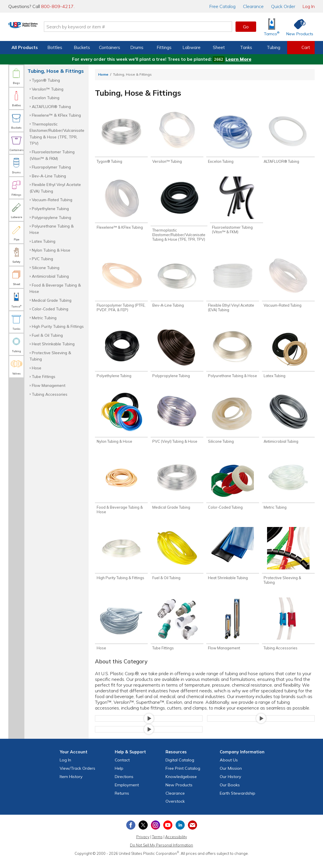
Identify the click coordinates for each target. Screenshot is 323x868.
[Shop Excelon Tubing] (233, 138)
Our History (230, 784)
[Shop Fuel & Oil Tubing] (177, 560)
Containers (110, 47)
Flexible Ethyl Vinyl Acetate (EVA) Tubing (55, 188)
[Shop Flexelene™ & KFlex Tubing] (121, 204)
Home (103, 74)
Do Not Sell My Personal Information (161, 853)
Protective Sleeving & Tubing (50, 356)
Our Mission (231, 776)
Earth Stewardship (238, 801)
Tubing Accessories (50, 394)
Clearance (253, 6)
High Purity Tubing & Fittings (58, 326)
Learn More (238, 59)
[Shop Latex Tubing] (288, 355)
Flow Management (49, 385)
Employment (127, 793)
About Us (229, 768)
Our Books (230, 793)
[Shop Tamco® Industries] (272, 27)
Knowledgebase (181, 784)
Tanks (246, 47)
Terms (157, 845)
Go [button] (246, 27)
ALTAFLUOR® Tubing (51, 106)
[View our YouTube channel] (168, 833)
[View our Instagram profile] (155, 833)
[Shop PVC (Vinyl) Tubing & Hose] (177, 422)
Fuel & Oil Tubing (47, 335)
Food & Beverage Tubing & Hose (55, 288)
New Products (179, 793)
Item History (71, 784)
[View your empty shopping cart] (301, 48)
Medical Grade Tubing (52, 300)
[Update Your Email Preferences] (192, 833)
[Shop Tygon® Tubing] (121, 138)
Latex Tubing (44, 241)
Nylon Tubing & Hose (51, 250)
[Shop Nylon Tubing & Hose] (121, 422)
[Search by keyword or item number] (157, 27)
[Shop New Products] (298, 27)
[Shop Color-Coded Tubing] (233, 488)
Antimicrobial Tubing (50, 276)
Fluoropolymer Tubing (51, 167)
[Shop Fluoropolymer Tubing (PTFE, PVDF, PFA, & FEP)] (121, 286)
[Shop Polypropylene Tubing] (177, 355)
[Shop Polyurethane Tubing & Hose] (233, 355)
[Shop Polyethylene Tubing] (121, 355)
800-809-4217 (57, 6)
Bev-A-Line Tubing (49, 176)
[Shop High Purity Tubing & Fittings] (121, 560)
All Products (25, 47)
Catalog (222, 6)
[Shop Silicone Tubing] (233, 422)
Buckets (82, 47)
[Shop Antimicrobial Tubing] (288, 422)
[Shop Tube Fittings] (177, 631)
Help (119, 776)
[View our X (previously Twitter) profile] (143, 833)
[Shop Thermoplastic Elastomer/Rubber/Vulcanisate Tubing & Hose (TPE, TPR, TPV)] (179, 211)
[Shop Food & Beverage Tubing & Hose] (121, 491)
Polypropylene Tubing (51, 217)
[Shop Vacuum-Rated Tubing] (288, 284)
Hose (37, 368)
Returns (122, 801)
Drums (137, 47)
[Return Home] (42, 28)
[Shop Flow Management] (233, 631)
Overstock (175, 809)
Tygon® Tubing (46, 80)
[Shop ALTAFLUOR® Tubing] (288, 138)
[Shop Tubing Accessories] (288, 631)
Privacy (143, 845)
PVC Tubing (42, 259)
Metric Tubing (44, 318)
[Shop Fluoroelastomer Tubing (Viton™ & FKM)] (236, 207)
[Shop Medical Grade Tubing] (177, 488)
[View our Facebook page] (131, 833)
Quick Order (283, 6)
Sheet (219, 47)
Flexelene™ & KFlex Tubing (56, 115)
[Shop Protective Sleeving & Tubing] (288, 562)
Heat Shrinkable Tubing (53, 344)
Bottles (55, 47)
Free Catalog (183, 776)
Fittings (164, 47)
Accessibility (176, 845)
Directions (124, 784)
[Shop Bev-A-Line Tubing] (177, 284)
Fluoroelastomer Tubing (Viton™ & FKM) (52, 155)
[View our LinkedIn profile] (180, 833)
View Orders (77, 776)
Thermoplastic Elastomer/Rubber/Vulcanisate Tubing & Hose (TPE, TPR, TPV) (57, 134)
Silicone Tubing (46, 268)
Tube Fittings (44, 376)
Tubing (274, 47)
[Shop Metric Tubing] (288, 488)
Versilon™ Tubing (48, 89)
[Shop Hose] (121, 631)
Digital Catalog (180, 768)
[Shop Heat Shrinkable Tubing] (233, 560)
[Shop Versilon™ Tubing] (177, 138)
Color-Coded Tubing (50, 309)
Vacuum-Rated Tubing (52, 200)
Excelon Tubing (46, 98)
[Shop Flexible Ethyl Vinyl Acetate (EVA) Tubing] (233, 286)
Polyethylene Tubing (50, 208)
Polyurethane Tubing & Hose (52, 229)
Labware (191, 47)
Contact (122, 768)
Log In (309, 6)
